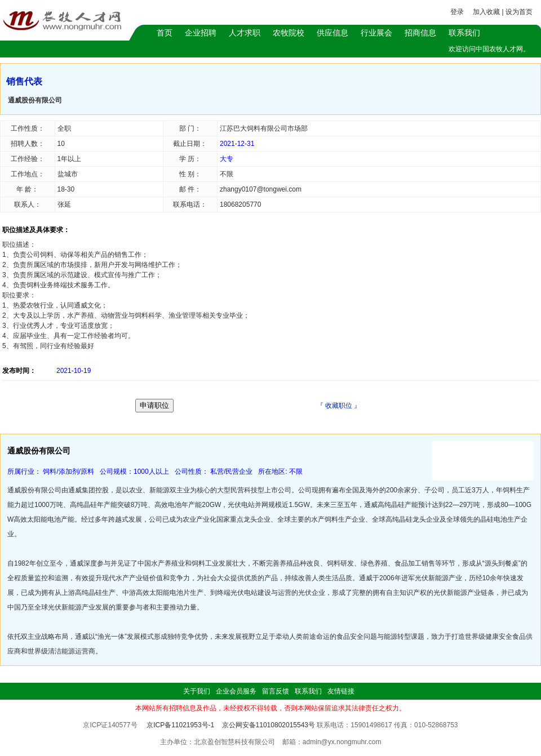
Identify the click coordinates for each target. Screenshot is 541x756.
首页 (165, 33)
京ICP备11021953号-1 (180, 725)
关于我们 (197, 691)
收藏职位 (339, 406)
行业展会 (376, 33)
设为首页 (519, 12)
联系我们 (464, 33)
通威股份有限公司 (35, 100)
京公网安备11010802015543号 (269, 725)
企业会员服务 (236, 691)
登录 (457, 12)
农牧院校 (289, 33)
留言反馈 (276, 691)
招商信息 (420, 33)
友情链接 (341, 691)
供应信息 (332, 33)
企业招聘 (201, 33)
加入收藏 (486, 12)
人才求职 (245, 33)
